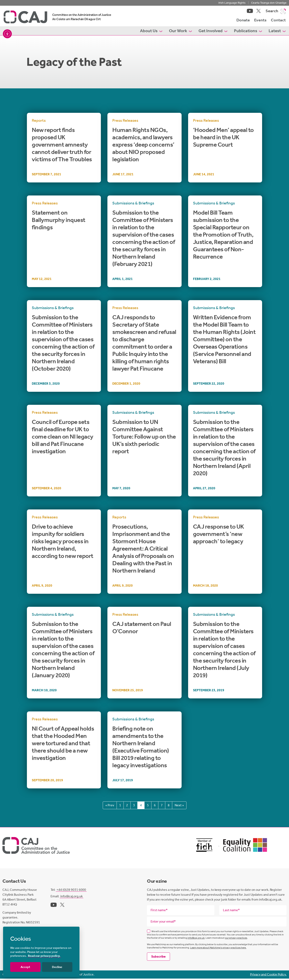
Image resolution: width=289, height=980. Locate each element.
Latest (277, 32)
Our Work (180, 32)
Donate (243, 21)
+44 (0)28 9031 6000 (71, 891)
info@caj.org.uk (72, 898)
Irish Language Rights (232, 3)
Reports (39, 122)
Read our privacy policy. (44, 956)
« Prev (110, 807)
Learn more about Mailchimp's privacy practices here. (218, 949)
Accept (25, 967)
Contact (278, 21)
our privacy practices (236, 939)
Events (260, 21)
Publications (248, 32)
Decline (57, 967)
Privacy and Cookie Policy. (268, 976)
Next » (179, 807)
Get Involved (213, 32)
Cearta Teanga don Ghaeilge (269, 3)
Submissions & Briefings (133, 205)
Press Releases (125, 122)
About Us (151, 32)
